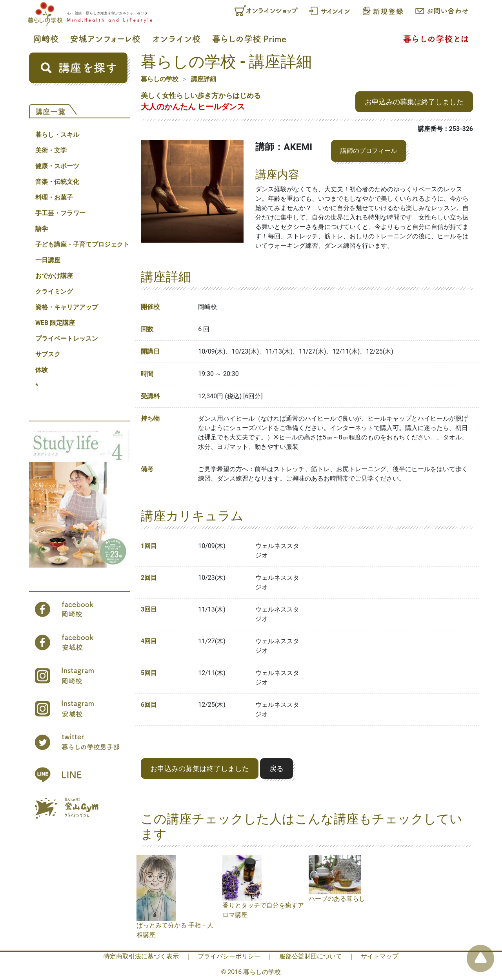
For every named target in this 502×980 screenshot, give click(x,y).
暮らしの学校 (160, 79)
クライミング (54, 291)
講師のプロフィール (369, 151)
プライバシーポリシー (229, 956)
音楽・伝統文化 (57, 182)
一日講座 (48, 260)
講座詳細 (204, 79)
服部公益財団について (311, 956)
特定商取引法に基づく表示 (141, 956)
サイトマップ (380, 956)
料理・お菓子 (54, 197)
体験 (42, 370)
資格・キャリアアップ (67, 307)
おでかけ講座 (54, 276)
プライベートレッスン (67, 338)
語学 (42, 229)
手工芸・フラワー (60, 213)
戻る (276, 769)
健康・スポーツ (57, 166)
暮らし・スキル (57, 135)
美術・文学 (51, 150)
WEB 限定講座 (55, 323)
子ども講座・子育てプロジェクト (82, 244)
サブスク (48, 354)
